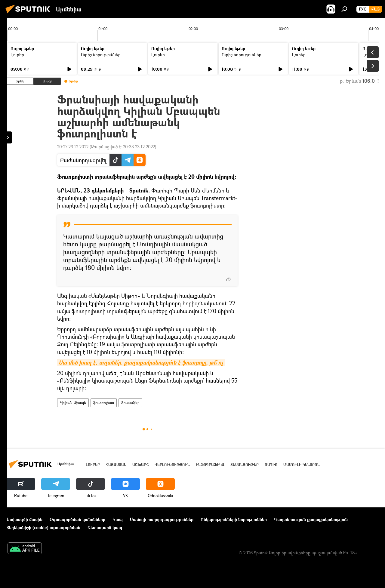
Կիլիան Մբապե (73, 403)
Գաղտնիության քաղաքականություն (311, 519)
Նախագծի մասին (24, 519)
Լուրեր (17, 55)
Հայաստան (116, 465)
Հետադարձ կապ (105, 527)
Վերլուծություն (172, 465)
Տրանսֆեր (130, 403)
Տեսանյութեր (245, 465)
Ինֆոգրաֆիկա (210, 465)
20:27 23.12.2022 (73, 147)
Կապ (118, 519)
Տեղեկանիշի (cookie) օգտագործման (43, 527)
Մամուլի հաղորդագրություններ (162, 519)
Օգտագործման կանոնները (77, 519)
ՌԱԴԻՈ (271, 465)
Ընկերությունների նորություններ (234, 519)
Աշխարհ (140, 465)
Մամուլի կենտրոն (302, 465)
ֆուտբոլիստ (104, 403)
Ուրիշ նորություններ (101, 55)
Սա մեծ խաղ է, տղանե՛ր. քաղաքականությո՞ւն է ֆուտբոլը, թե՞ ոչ (141, 363)
